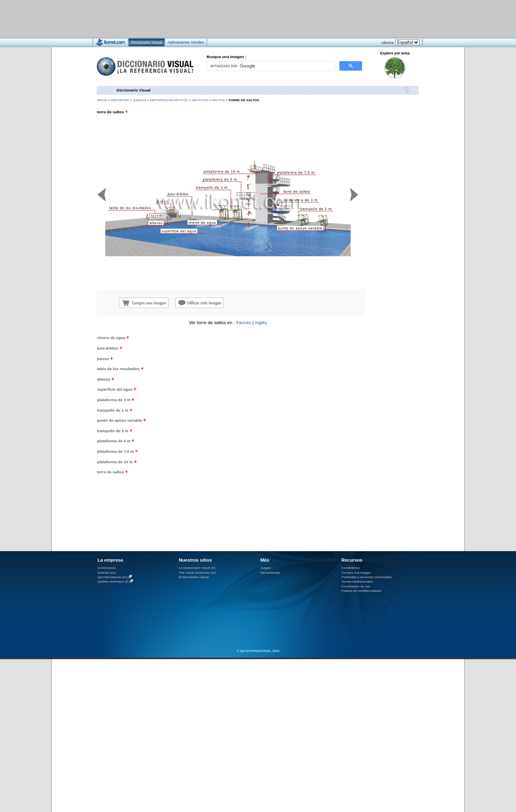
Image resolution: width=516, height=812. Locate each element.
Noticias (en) (107, 573)
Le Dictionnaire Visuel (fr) (197, 568)
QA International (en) (113, 577)
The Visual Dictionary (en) (197, 573)
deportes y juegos (128, 100)
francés (244, 323)
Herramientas (270, 573)
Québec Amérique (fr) (113, 582)
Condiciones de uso (356, 586)
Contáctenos (351, 568)
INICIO (102, 100)
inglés (261, 323)
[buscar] (270, 66)
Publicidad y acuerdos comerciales (367, 577)
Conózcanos (107, 568)
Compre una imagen (356, 573)
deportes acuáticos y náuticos (179, 100)
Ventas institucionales (357, 582)
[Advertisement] (234, 18)
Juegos (266, 568)
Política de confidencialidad (361, 591)
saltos (218, 100)
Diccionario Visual (133, 90)
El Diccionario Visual (193, 577)
